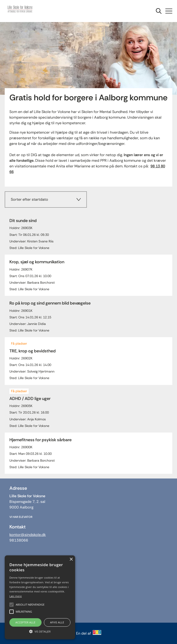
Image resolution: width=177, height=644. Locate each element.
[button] (40, 631)
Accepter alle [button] (25, 622)
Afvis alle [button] (57, 622)
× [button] (71, 559)
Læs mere (16, 596)
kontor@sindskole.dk (28, 535)
